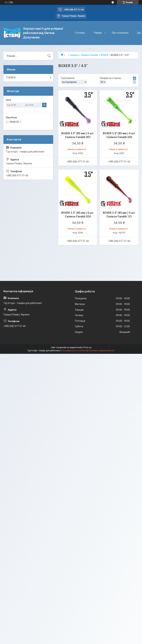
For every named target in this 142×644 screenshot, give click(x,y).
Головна (80, 33)
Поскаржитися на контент (74, 351)
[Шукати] (49, 56)
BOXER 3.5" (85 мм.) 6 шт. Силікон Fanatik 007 (78, 135)
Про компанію (120, 33)
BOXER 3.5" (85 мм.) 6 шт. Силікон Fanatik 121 (119, 215)
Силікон (74, 55)
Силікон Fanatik (90, 55)
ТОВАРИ (11, 78)
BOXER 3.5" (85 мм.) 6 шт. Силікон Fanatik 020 (119, 135)
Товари (98, 33)
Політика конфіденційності (101, 351)
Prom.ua (87, 347)
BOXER (105, 55)
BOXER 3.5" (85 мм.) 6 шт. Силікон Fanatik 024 (78, 215)
